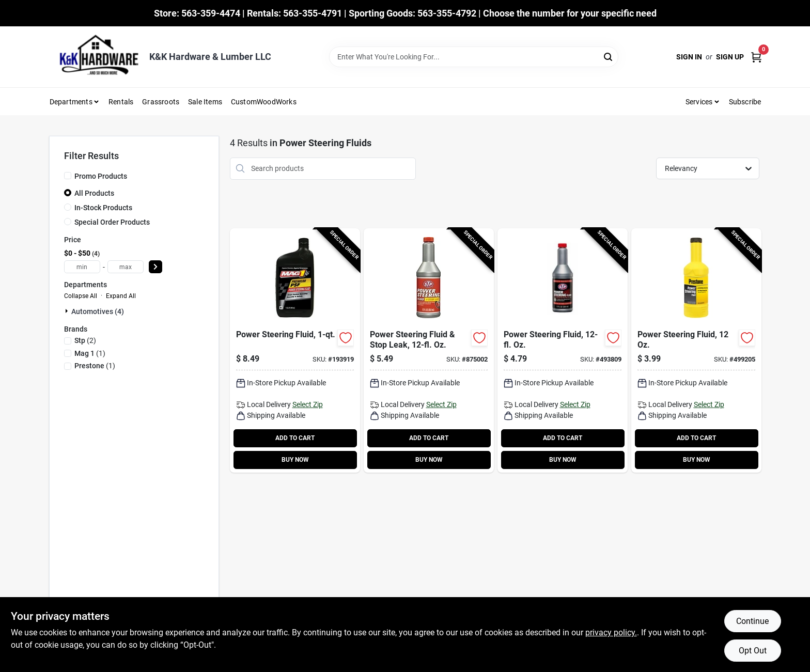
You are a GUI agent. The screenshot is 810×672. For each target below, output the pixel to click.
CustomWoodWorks (264, 102)
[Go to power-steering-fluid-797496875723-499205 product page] (696, 350)
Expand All (121, 296)
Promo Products (101, 176)
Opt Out (753, 651)
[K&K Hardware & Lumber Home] (96, 57)
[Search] (609, 56)
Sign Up (730, 57)
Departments (71, 102)
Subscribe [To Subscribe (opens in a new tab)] (745, 102)
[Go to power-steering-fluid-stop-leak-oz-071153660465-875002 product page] (429, 350)
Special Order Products (112, 222)
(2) (85, 340)
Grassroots (161, 102)
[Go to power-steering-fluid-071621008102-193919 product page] (295, 350)
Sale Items (205, 102)
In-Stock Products (103, 208)
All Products (94, 193)
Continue (752, 621)
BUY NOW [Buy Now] (295, 460)
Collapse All (81, 296)
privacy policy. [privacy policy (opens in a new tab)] (611, 632)
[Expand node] (68, 311)
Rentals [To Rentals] (121, 102)
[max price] (126, 267)
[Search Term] (474, 57)
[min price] (82, 267)
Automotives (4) (98, 311)
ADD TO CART (295, 438)
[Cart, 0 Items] (756, 57)
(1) (90, 353)
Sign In (689, 57)
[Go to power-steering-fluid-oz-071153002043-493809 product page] (563, 350)
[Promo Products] (68, 176)
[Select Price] (155, 267)
